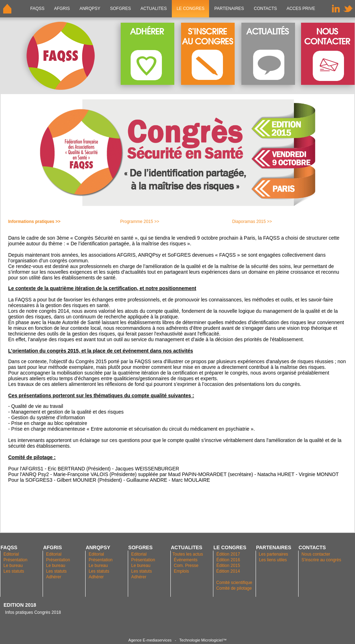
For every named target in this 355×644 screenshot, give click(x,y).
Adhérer (54, 577)
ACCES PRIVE (301, 9)
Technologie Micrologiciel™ (203, 640)
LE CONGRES (190, 9)
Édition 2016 (228, 560)
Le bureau (13, 566)
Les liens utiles (273, 560)
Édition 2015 (228, 566)
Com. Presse (186, 566)
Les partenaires (273, 554)
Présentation (15, 560)
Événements (186, 560)
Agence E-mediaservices (150, 640)
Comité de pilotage (234, 588)
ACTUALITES (154, 9)
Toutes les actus (188, 554)
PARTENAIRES (229, 9)
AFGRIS (62, 9)
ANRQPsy (90, 9)
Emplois (182, 571)
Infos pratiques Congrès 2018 (32, 612)
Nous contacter (316, 554)
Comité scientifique (234, 583)
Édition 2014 (228, 571)
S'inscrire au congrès (321, 560)
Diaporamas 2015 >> (252, 222)
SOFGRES (121, 9)
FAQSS (37, 9)
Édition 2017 (228, 554)
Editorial (11, 554)
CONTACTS (266, 9)
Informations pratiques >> (34, 222)
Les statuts (14, 571)
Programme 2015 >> (140, 222)
